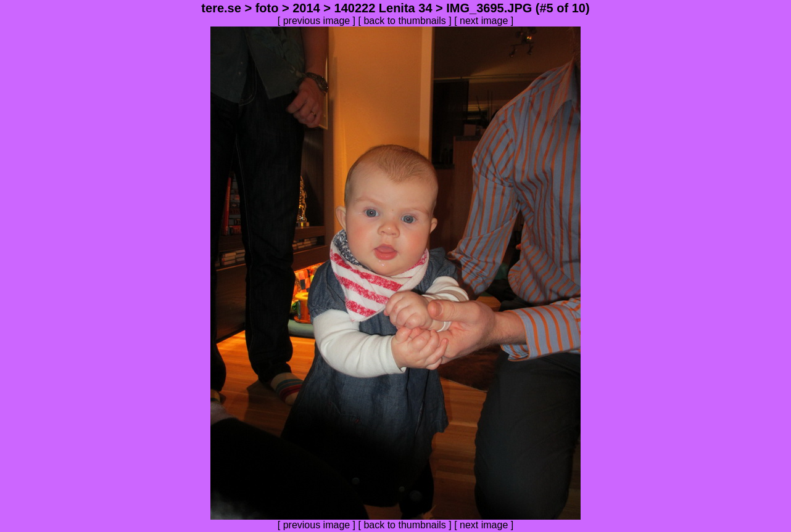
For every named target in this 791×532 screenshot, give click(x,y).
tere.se (221, 8)
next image (484, 21)
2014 (306, 8)
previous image (317, 21)
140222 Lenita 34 (383, 8)
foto (267, 8)
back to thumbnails (404, 21)
